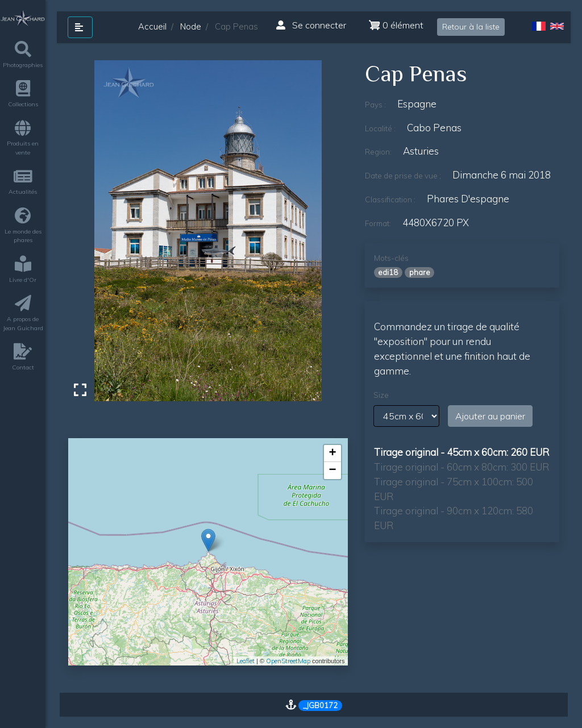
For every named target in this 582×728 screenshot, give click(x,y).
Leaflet (246, 661)
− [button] (332, 471)
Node (191, 26)
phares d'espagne (468, 199)
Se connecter (311, 25)
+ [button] (332, 454)
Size (381, 395)
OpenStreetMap (288, 661)
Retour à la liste (471, 27)
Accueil (152, 26)
